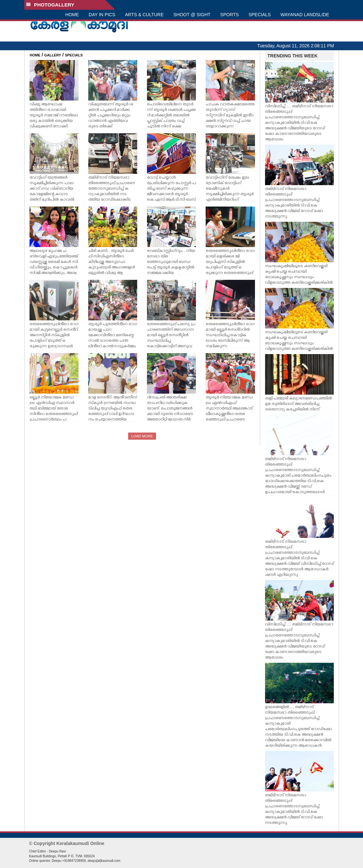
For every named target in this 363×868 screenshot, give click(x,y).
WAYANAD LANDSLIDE (305, 15)
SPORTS (230, 15)
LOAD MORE (142, 436)
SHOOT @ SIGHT (192, 15)
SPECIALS (260, 15)
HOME (72, 15)
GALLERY (53, 55)
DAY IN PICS (102, 15)
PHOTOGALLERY (50, 5)
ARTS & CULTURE (144, 15)
